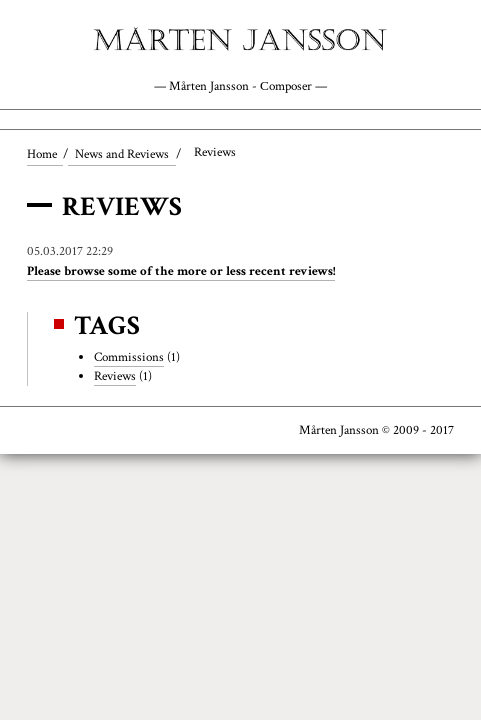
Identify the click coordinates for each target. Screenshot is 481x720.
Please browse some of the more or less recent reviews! (181, 271)
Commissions (129, 357)
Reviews (115, 376)
